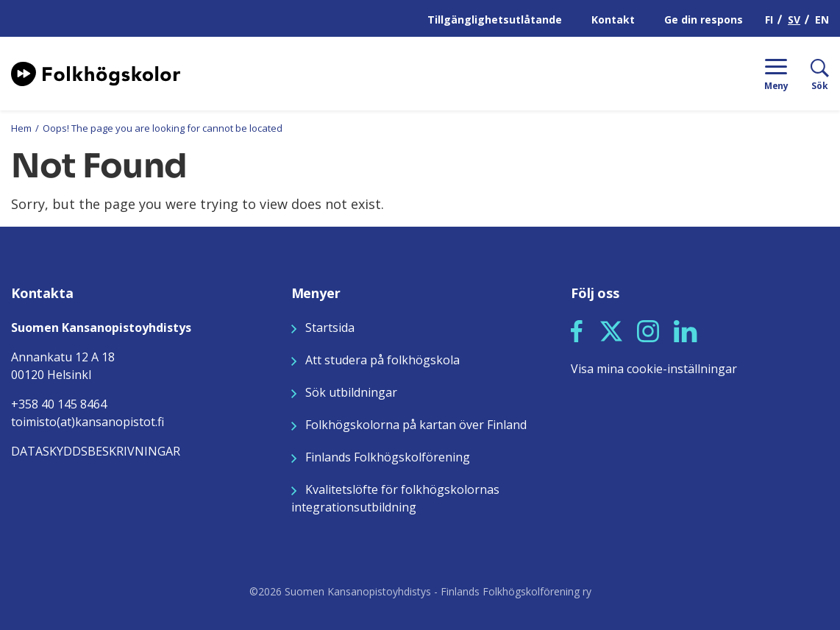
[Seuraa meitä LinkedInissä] (686, 330)
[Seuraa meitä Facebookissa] (577, 330)
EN (822, 20)
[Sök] (809, 74)
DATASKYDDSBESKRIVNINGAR (96, 451)
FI (769, 20)
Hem (21, 128)
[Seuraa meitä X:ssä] (611, 330)
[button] (577, 331)
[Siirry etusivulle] (96, 72)
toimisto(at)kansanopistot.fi (88, 422)
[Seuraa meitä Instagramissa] (648, 330)
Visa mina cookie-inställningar (654, 369)
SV (794, 20)
